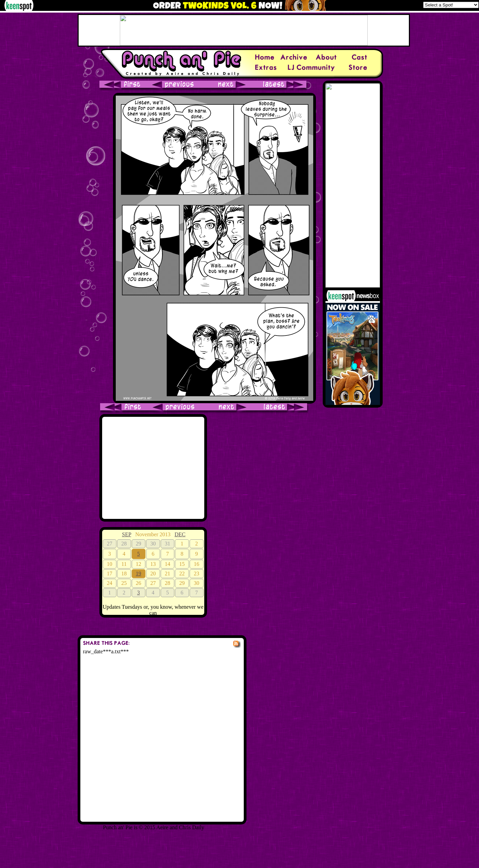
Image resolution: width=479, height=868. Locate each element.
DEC (180, 534)
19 (139, 574)
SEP (126, 534)
